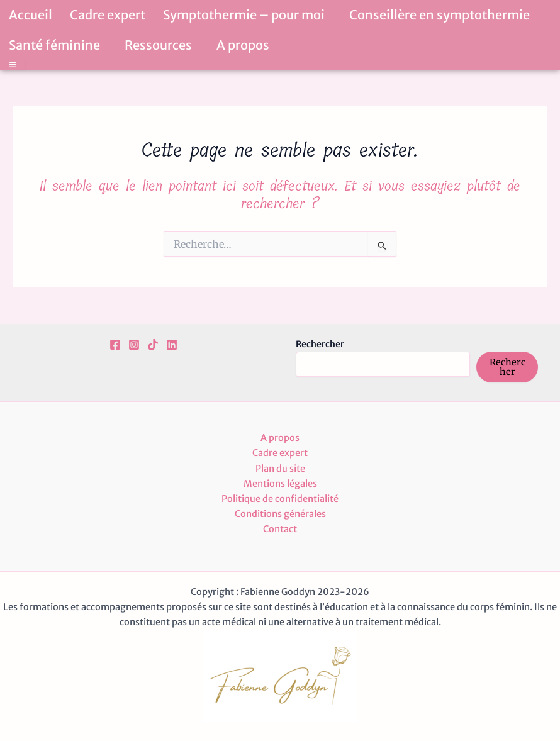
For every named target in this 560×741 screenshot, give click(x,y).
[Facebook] (115, 345)
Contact (280, 529)
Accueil (31, 15)
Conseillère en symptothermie (443, 15)
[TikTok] (153, 345)
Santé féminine (58, 45)
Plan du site (280, 469)
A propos (243, 45)
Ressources (162, 45)
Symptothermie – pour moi (247, 15)
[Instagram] (134, 345)
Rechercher (320, 344)
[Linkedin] (172, 345)
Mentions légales (280, 484)
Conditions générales (280, 514)
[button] (330, 17)
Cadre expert (108, 15)
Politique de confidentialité (280, 499)
